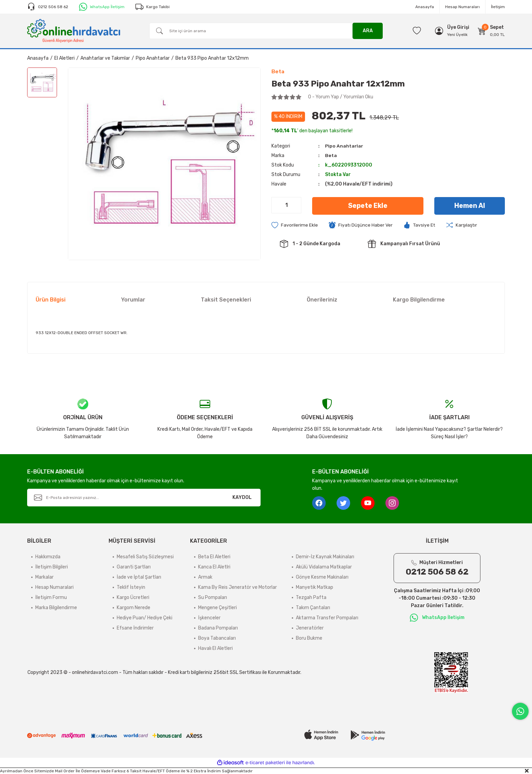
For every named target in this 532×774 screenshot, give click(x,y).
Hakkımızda (48, 557)
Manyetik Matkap (315, 587)
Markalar (44, 577)
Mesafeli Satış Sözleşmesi (145, 557)
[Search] (266, 31)
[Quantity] (286, 205)
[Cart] (491, 31)
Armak (205, 577)
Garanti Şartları (134, 567)
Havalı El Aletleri (215, 648)
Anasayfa (425, 7)
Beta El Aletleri (214, 557)
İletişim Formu (51, 597)
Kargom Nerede (134, 608)
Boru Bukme (309, 638)
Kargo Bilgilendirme (419, 300)
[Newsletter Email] (144, 498)
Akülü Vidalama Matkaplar (324, 567)
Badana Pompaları (218, 628)
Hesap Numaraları (462, 7)
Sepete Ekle (368, 206)
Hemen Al (470, 206)
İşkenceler (209, 618)
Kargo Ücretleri (133, 597)
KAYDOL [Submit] (242, 497)
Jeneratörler (310, 628)
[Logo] (74, 31)
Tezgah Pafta (311, 597)
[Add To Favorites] (295, 225)
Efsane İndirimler (135, 628)
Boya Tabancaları (217, 638)
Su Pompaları (213, 597)
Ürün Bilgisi (51, 300)
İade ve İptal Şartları (139, 577)
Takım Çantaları (313, 608)
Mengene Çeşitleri (217, 608)
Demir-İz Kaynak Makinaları (325, 557)
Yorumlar (133, 300)
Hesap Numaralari (54, 587)
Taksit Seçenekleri (226, 300)
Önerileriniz (322, 300)
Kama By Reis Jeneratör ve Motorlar (237, 587)
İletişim (498, 7)
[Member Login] (458, 27)
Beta (331, 156)
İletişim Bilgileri (52, 567)
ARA (368, 31)
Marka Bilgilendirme (56, 608)
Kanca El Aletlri (214, 567)
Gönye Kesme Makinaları (322, 577)
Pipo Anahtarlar (344, 146)
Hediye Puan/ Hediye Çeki (145, 618)
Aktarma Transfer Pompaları (327, 618)
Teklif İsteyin (131, 587)
